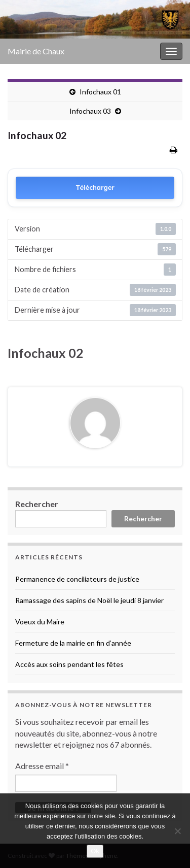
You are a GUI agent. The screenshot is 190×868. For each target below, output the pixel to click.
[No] (177, 831)
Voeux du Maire (40, 622)
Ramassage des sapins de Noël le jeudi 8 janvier (89, 600)
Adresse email (42, 766)
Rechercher (37, 504)
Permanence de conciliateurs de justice (77, 579)
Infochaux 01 (100, 92)
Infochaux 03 (90, 111)
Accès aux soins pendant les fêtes (69, 664)
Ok (95, 851)
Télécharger (95, 188)
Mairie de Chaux (36, 51)
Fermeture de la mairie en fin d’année (73, 643)
